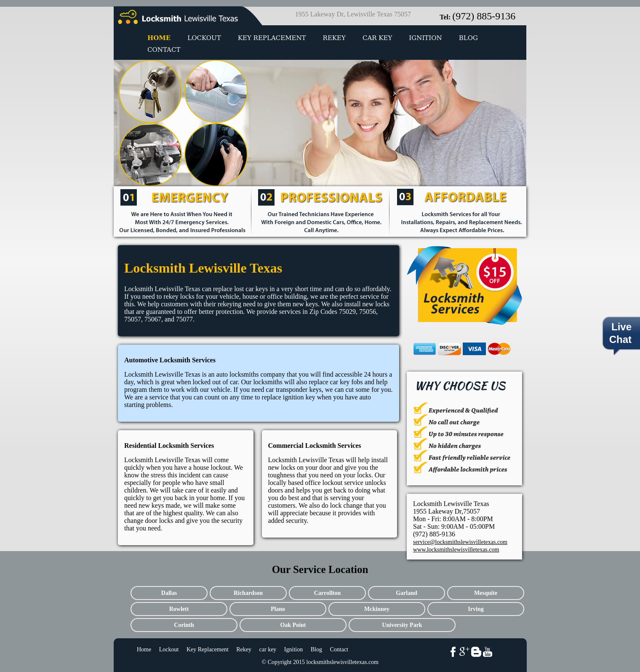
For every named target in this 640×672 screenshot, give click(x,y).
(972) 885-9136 (484, 16)
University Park (402, 625)
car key (377, 38)
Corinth (184, 625)
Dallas (169, 593)
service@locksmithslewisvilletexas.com (460, 542)
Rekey (334, 38)
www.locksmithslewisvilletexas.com (456, 550)
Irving (476, 609)
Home (159, 38)
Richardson (248, 593)
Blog (468, 38)
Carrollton (328, 593)
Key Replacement (272, 38)
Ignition (425, 38)
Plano (278, 609)
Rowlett (179, 609)
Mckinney (377, 609)
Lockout (204, 38)
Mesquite (486, 593)
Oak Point (293, 625)
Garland (407, 593)
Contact (164, 50)
